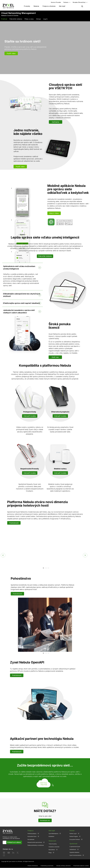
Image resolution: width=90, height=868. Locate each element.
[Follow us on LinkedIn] (13, 853)
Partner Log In (73, 834)
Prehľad (4, 19)
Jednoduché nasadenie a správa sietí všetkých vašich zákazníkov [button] (19, 312)
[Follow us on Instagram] (4, 856)
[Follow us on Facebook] (4, 853)
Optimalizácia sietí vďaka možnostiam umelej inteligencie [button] (19, 268)
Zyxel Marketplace (53, 834)
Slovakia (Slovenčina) (79, 2)
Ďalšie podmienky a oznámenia (36, 845)
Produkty (27, 6)
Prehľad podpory (32, 834)
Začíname (56, 122)
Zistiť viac (55, 357)
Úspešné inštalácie (74, 853)
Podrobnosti (14, 523)
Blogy (50, 853)
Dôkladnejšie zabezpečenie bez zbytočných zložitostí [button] (22, 295)
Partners (66, 2)
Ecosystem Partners (75, 840)
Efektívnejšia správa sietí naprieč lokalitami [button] (21, 303)
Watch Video (54, 213)
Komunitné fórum (32, 837)
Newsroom (52, 841)
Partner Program (74, 837)
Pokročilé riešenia (16, 19)
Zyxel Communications (75, 855)
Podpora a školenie (49, 6)
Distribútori (51, 837)
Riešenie (36, 6)
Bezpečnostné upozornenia (35, 843)
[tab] (23, 268)
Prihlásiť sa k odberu (14, 843)
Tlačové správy (53, 844)
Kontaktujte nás (45, 821)
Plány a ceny (29, 19)
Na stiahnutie (31, 840)
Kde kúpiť (62, 6)
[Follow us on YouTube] (9, 853)
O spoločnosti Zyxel (75, 847)
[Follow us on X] (18, 853)
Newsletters (52, 850)
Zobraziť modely (30, 416)
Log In (45, 19)
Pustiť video (11, 53)
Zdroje (38, 19)
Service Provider (56, 2)
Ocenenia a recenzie (54, 847)
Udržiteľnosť (73, 850)
